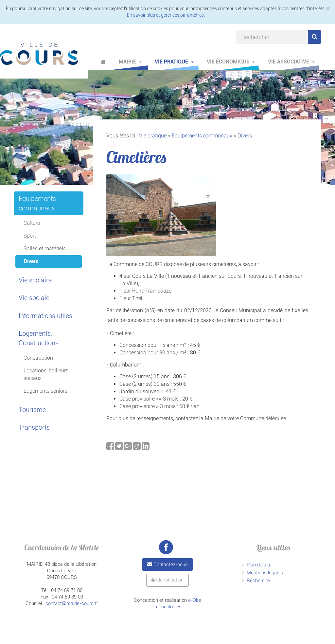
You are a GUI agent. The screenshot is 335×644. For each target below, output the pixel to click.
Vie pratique (174, 62)
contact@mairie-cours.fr (72, 603)
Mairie (130, 62)
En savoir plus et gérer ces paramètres (165, 15)
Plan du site (259, 565)
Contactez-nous (167, 564)
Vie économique (231, 62)
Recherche (258, 581)
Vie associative (291, 62)
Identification (167, 580)
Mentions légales (265, 573)
